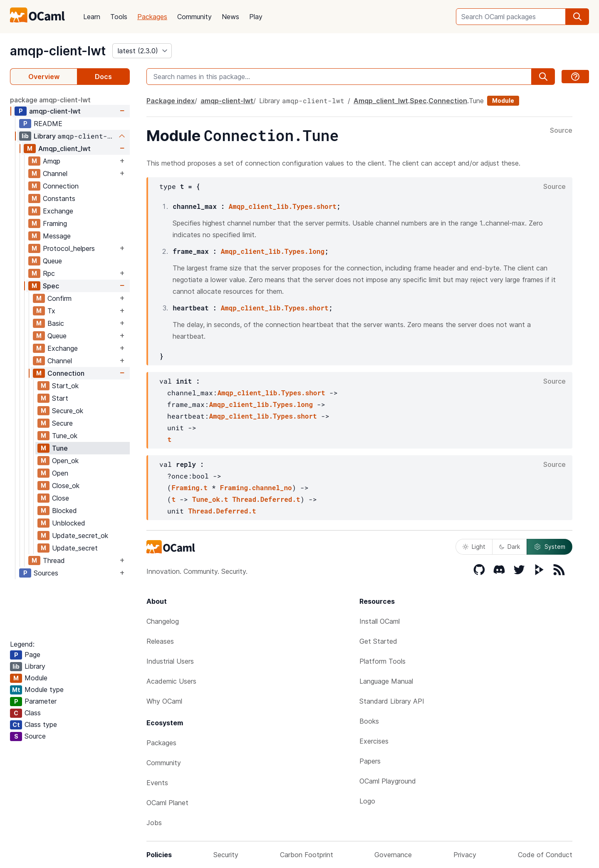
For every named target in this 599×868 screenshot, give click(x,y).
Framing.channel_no (256, 487)
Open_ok (65, 461)
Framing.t (189, 487)
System (549, 547)
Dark (510, 547)
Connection (61, 186)
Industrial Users (170, 661)
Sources (46, 573)
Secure (62, 423)
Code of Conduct (545, 855)
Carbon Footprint (307, 855)
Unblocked (69, 523)
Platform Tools (382, 661)
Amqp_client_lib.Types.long (272, 251)
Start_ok (65, 386)
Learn (92, 17)
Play (256, 17)
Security (226, 855)
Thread (54, 560)
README (48, 124)
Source (561, 131)
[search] (577, 17)
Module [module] (503, 100)
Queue (52, 261)
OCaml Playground (388, 781)
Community (194, 17)
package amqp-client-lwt (50, 100)
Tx (51, 311)
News (230, 17)
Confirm (59, 298)
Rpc (49, 273)
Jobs (154, 823)
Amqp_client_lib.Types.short (283, 206)
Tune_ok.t (210, 499)
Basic (56, 323)
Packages (152, 17)
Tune (60, 448)
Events (157, 783)
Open (60, 473)
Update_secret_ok (80, 536)
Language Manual (386, 681)
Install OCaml (380, 621)
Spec (51, 286)
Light (474, 547)
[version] (142, 51)
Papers (370, 761)
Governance (393, 855)
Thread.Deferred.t (266, 499)
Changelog (163, 621)
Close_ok (66, 486)
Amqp (52, 161)
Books (369, 721)
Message (57, 236)
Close (61, 498)
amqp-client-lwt (58, 51)
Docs (103, 77)
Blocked (64, 511)
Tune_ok (65, 436)
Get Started (378, 641)
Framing (55, 223)
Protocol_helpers (69, 248)
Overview (44, 77)
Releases (160, 641)
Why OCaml (164, 701)
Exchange (58, 211)
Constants (59, 198)
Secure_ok (68, 411)
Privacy (465, 855)
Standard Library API (392, 701)
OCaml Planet (167, 803)
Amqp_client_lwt (64, 149)
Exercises (374, 741)
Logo (367, 801)
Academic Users (171, 681)
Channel (55, 174)
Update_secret (75, 548)
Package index (171, 101)
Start (60, 398)
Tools (119, 17)
